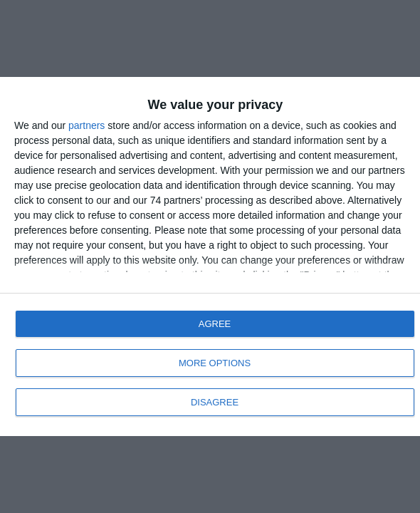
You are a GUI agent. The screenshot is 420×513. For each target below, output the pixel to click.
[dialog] (210, 256)
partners (86, 125)
